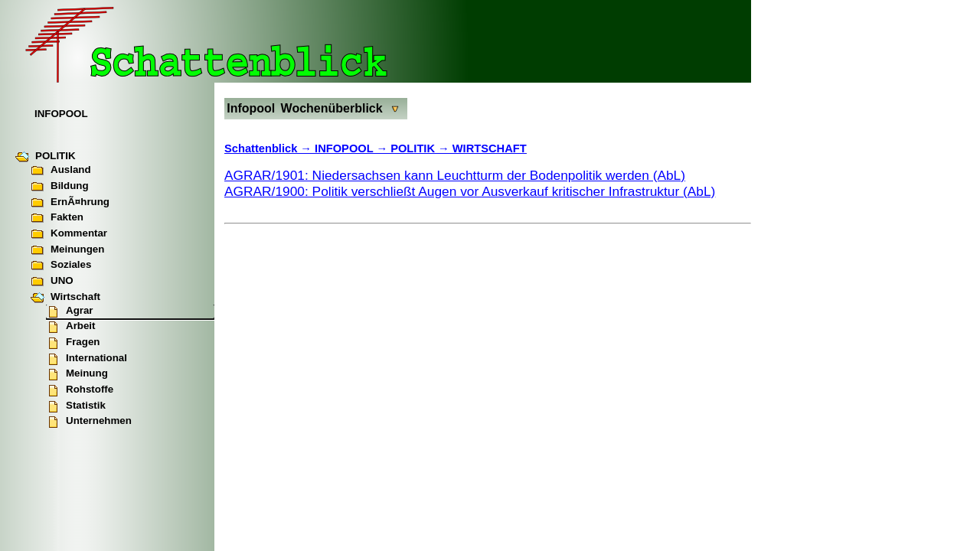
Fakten (57, 218)
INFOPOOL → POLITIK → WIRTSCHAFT (421, 148)
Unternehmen (89, 422)
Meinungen (67, 250)
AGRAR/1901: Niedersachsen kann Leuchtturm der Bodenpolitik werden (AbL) (455, 175)
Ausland (61, 171)
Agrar (70, 311)
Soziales (61, 266)
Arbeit (71, 327)
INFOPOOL (61, 114)
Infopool (251, 108)
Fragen (73, 343)
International (87, 359)
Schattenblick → (269, 148)
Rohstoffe (80, 390)
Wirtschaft (65, 298)
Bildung (60, 187)
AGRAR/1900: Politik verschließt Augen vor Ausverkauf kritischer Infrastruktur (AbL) (470, 191)
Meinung (77, 374)
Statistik (76, 406)
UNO (52, 282)
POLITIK (46, 157)
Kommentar (69, 234)
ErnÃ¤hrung (70, 203)
